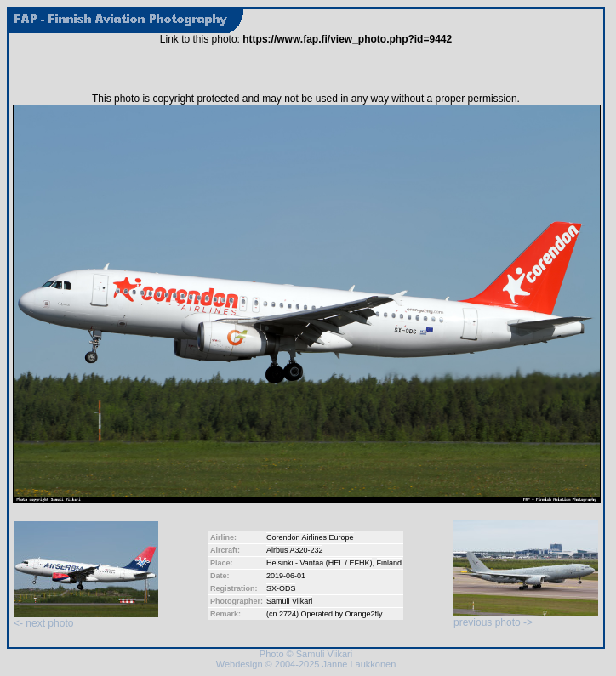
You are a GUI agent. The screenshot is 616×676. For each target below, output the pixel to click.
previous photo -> (526, 618)
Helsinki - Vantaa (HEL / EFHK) (319, 563)
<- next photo (86, 619)
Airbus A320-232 (295, 550)
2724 (288, 614)
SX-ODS (281, 588)
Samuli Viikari (289, 601)
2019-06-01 (286, 576)
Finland (390, 563)
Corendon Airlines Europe (310, 537)
